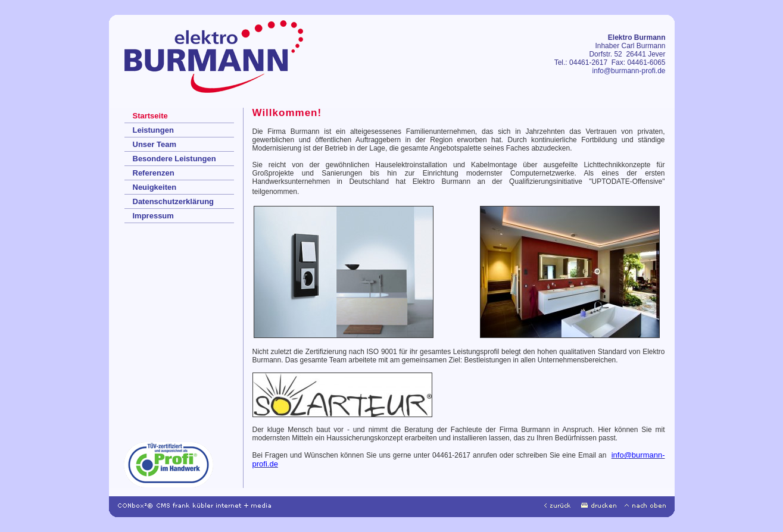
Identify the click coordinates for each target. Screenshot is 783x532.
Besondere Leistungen (174, 159)
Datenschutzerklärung (174, 201)
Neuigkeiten (155, 187)
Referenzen (154, 173)
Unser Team (155, 144)
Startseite (150, 116)
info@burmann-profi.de (629, 71)
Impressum (153, 216)
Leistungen (153, 130)
